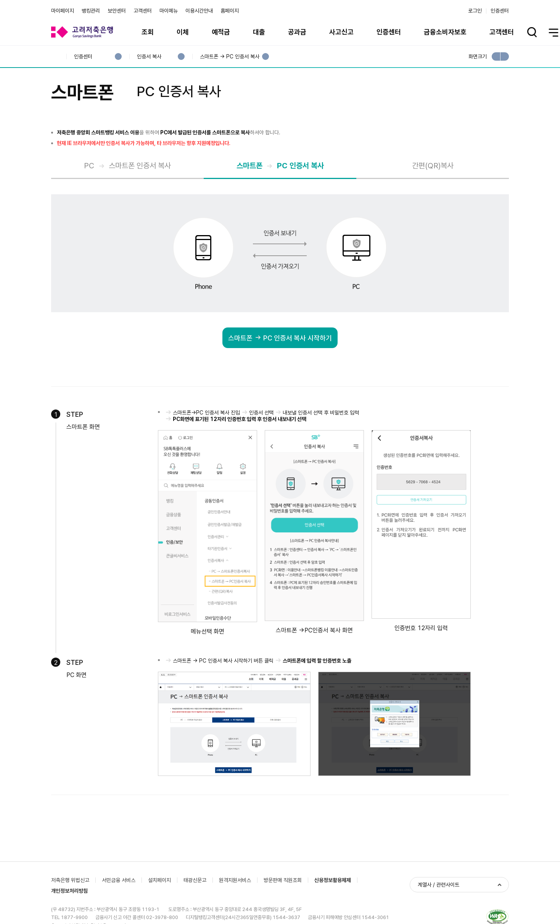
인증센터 (500, 11)
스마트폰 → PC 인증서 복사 (229, 57)
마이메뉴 (169, 11)
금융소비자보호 (445, 32)
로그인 (475, 11)
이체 (183, 32)
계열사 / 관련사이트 (439, 885)
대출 (259, 32)
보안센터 (117, 11)
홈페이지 (230, 11)
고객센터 (143, 11)
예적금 (221, 32)
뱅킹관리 (91, 11)
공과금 (297, 32)
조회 (148, 32)
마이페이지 (63, 11)
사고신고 (341, 32)
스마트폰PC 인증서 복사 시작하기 (277, 339)
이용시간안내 (199, 11)
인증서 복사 (149, 57)
